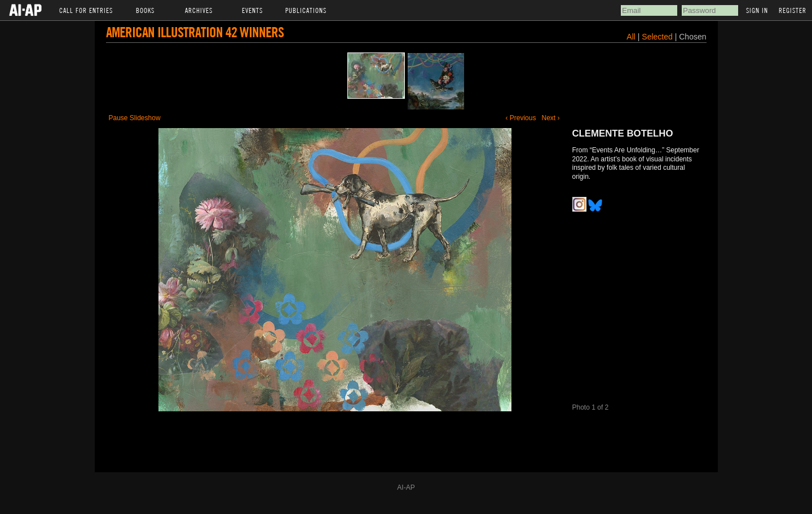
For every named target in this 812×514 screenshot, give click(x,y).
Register (793, 10)
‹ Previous (520, 118)
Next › (550, 118)
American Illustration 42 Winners (195, 32)
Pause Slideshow (135, 118)
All (631, 37)
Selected (658, 37)
